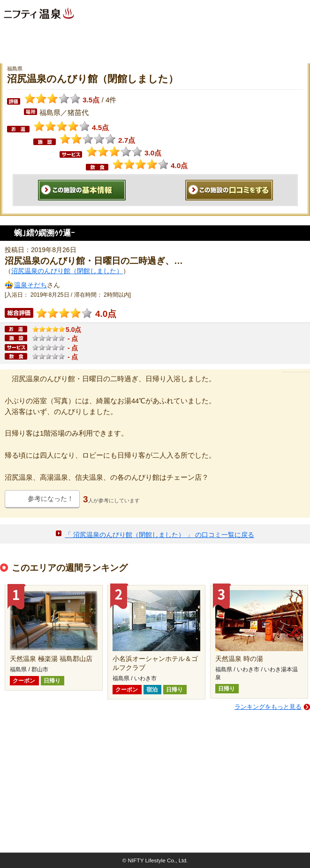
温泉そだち (30, 285)
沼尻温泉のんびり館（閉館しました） (67, 271)
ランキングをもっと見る (268, 707)
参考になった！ (51, 499)
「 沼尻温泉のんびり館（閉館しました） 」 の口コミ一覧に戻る (159, 535)
